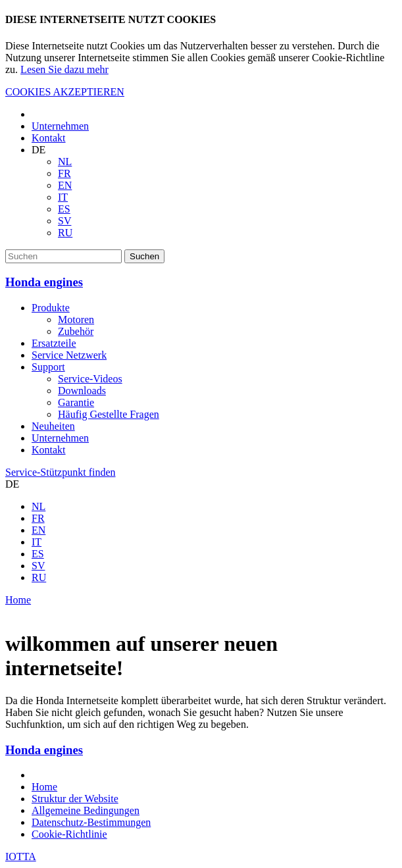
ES (64, 209)
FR (64, 173)
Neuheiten (53, 426)
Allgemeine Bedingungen (86, 810)
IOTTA (21, 856)
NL (65, 162)
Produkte (51, 308)
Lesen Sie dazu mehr (64, 69)
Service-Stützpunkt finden (61, 472)
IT (63, 197)
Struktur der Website (75, 799)
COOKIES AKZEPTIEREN (65, 92)
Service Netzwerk (69, 355)
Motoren (76, 319)
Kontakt (49, 138)
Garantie (76, 402)
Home (18, 600)
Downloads (82, 391)
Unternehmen (60, 126)
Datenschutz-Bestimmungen (91, 822)
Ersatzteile (54, 343)
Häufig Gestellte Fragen (109, 414)
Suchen (144, 256)
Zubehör (76, 331)
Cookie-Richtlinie (69, 834)
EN (65, 185)
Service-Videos (90, 379)
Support (48, 367)
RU (65, 233)
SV (64, 221)
